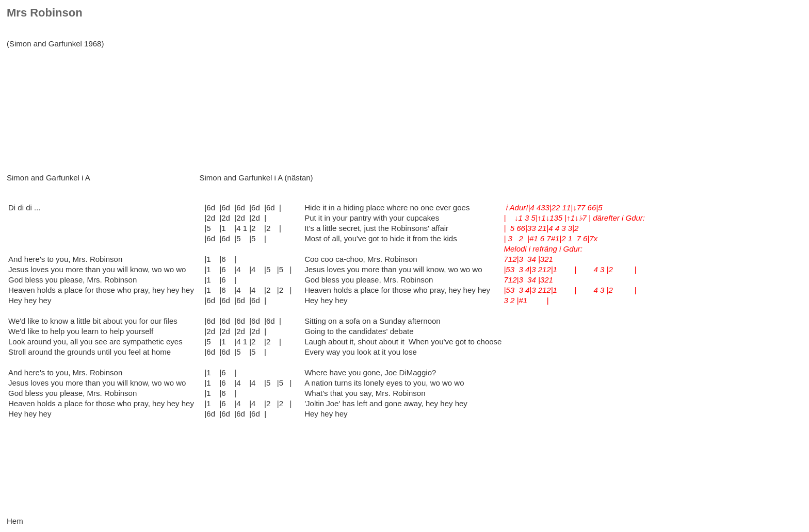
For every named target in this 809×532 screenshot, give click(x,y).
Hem (15, 521)
